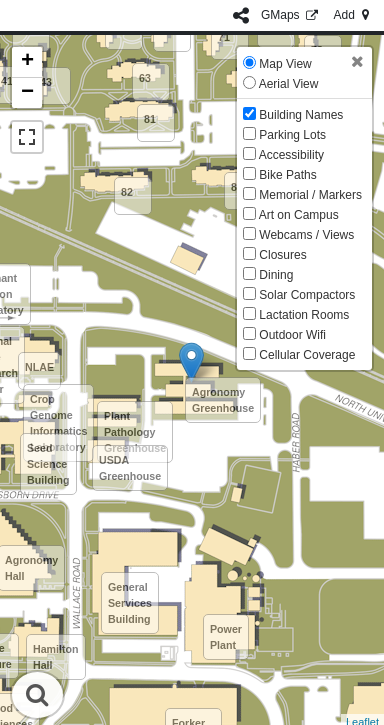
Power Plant (226, 637)
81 (150, 119)
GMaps (291, 15)
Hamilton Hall (56, 657)
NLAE (39, 367)
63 (145, 78)
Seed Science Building (48, 464)
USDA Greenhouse (130, 468)
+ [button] (27, 62)
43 (46, 82)
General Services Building (130, 603)
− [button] (27, 93)
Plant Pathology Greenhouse (135, 432)
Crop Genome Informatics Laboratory (58, 423)
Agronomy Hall (31, 568)
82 (127, 192)
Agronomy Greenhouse (223, 400)
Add (353, 15)
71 (224, 37)
